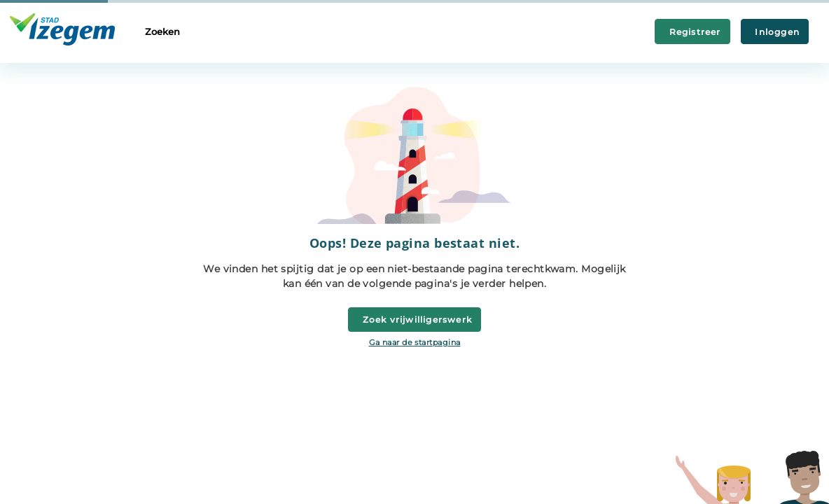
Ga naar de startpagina (415, 342)
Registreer (692, 32)
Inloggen (775, 32)
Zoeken (162, 31)
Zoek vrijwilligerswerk (415, 320)
